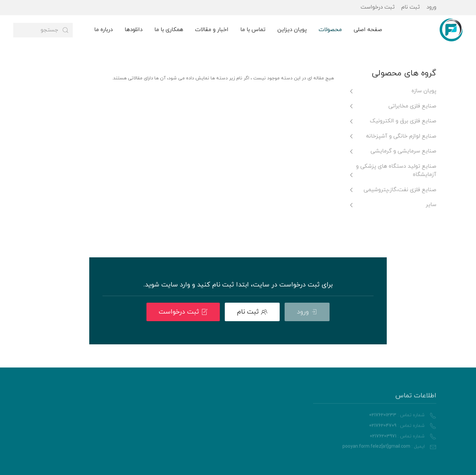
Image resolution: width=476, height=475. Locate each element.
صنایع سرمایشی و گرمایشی (403, 151)
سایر (431, 205)
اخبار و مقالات (212, 30)
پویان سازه (424, 91)
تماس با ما (253, 30)
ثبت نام (411, 7)
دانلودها (134, 30)
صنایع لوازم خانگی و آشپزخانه (401, 136)
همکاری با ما (169, 30)
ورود (431, 7)
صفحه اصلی (368, 30)
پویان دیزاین (292, 30)
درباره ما (103, 30)
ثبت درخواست (378, 7)
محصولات (330, 30)
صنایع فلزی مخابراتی (412, 106)
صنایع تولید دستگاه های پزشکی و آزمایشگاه (396, 171)
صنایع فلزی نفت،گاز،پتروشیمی (400, 190)
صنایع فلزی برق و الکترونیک (403, 121)
